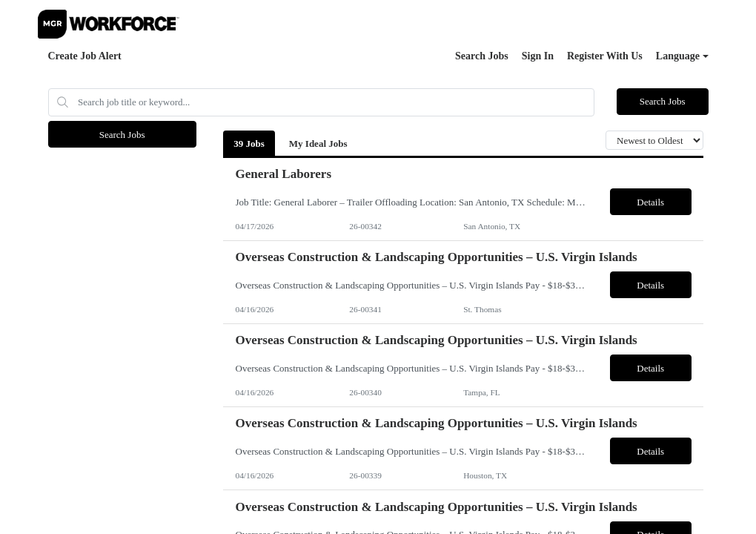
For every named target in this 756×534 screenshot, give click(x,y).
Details (650, 202)
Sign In (538, 56)
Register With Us (605, 56)
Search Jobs (482, 56)
